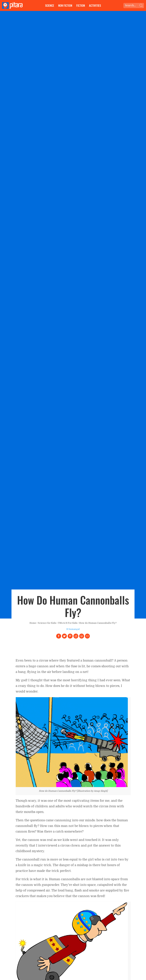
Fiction (81, 5)
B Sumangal (73, 629)
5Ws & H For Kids (68, 623)
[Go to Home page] (12, 5)
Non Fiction (65, 5)
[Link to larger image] (72, 742)
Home (33, 623)
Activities (95, 5)
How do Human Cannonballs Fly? (98, 623)
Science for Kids (47, 623)
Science (50, 5)
